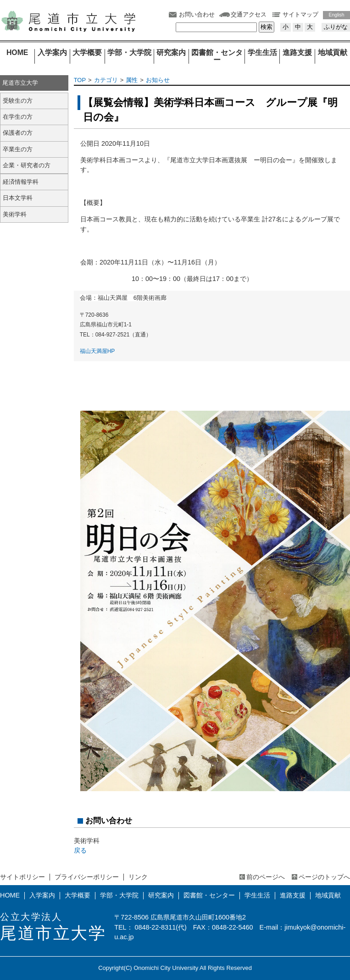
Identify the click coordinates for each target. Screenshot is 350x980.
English (337, 15)
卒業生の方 (18, 149)
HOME (17, 53)
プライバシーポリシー (87, 877)
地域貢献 (333, 53)
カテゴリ (106, 80)
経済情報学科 (21, 182)
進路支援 (297, 53)
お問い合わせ (197, 14)
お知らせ (158, 80)
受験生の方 (18, 101)
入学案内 (52, 53)
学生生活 (262, 53)
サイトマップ (300, 14)
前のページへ (266, 877)
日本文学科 (18, 198)
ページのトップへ (324, 877)
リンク (138, 877)
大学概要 (87, 53)
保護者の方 (18, 133)
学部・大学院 (129, 53)
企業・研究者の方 (27, 165)
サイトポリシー (22, 877)
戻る (80, 850)
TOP (80, 80)
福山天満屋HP (97, 351)
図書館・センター (217, 56)
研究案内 (171, 53)
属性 (132, 80)
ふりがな (336, 27)
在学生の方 (18, 117)
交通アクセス (249, 14)
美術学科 (15, 214)
